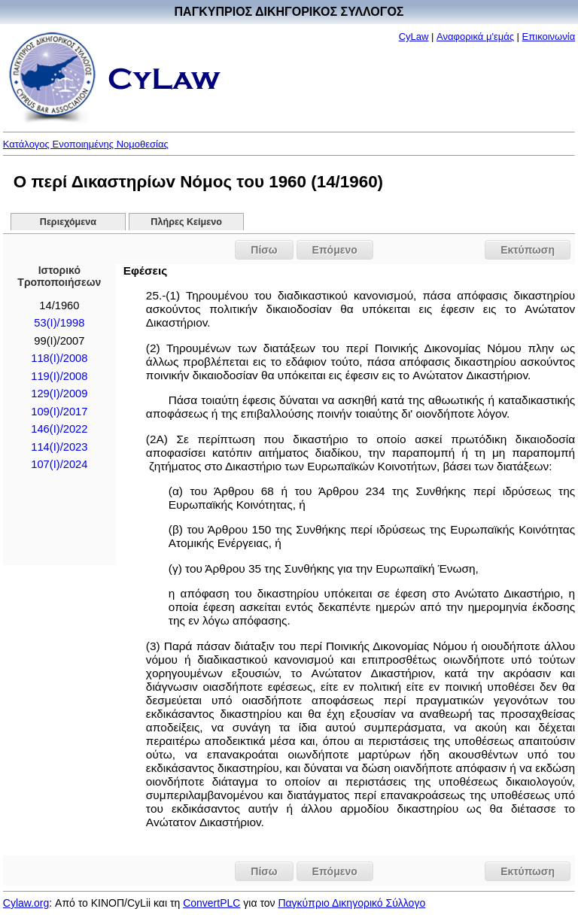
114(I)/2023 (59, 447)
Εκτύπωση (528, 250)
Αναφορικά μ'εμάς (475, 36)
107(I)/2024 (59, 464)
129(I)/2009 (59, 394)
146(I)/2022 (59, 429)
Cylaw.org (26, 903)
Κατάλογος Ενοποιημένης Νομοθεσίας (86, 144)
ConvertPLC (211, 903)
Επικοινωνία (549, 36)
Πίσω (264, 250)
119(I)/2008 (59, 376)
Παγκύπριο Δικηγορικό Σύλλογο (351, 903)
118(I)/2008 (59, 358)
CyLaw (414, 36)
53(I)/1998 (59, 323)
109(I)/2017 (59, 412)
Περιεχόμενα (68, 222)
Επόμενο (335, 250)
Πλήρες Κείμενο (186, 222)
